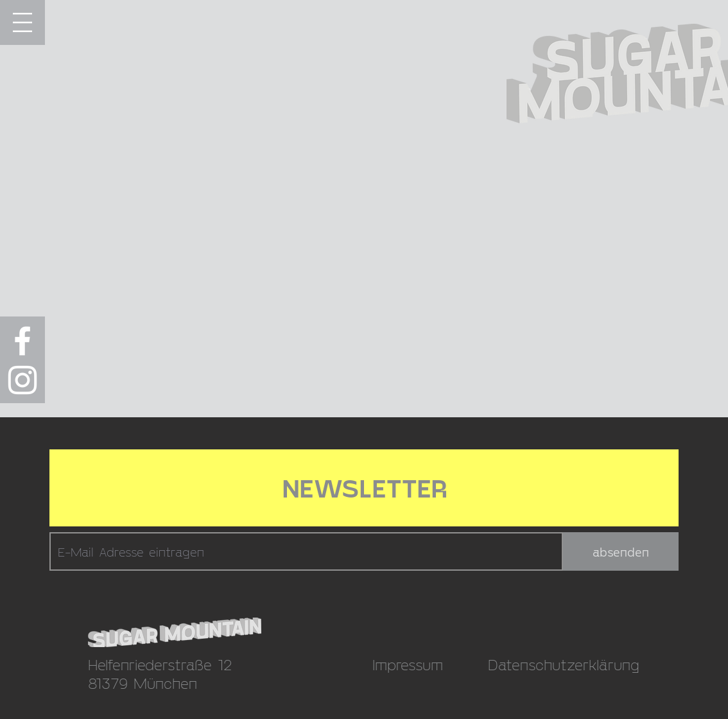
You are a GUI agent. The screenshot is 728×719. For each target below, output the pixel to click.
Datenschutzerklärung (564, 664)
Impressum (408, 664)
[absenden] (621, 551)
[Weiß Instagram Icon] (22, 380)
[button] (22, 22)
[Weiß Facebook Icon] (22, 341)
